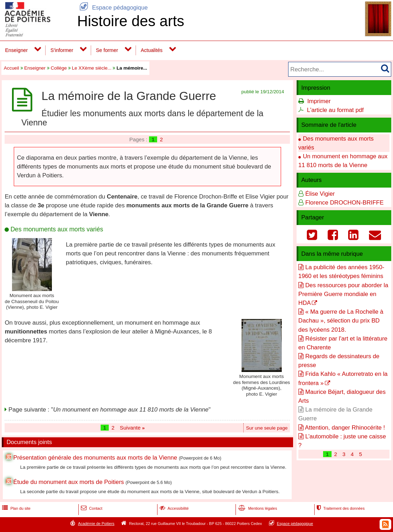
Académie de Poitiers (96, 524)
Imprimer (319, 101)
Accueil (11, 68)
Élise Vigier (320, 194)
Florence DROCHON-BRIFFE (344, 203)
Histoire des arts (130, 21)
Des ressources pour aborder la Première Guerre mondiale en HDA (343, 294)
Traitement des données (340, 508)
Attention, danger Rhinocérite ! (345, 428)
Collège (59, 68)
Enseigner (16, 50)
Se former (107, 50)
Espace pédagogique (112, 8)
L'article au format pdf (335, 110)
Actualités (151, 50)
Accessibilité (174, 508)
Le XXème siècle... (92, 68)
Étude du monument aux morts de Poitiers (68, 482)
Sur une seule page (267, 428)
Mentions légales (257, 508)
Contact (91, 508)
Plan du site (16, 508)
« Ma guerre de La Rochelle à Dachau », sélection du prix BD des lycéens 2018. (341, 321)
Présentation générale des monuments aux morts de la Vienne (95, 458)
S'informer (62, 50)
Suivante (132, 428)
